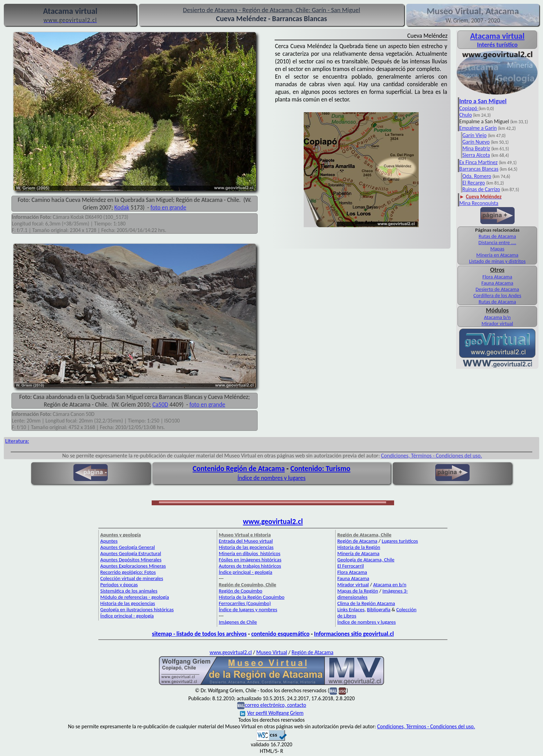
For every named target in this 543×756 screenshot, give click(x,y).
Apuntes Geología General (128, 547)
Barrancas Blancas (479, 169)
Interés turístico (497, 45)
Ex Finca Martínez (478, 162)
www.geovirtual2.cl (273, 522)
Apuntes (109, 541)
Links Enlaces (351, 610)
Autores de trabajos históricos (250, 566)
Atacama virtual (497, 36)
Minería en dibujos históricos (250, 553)
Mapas (497, 249)
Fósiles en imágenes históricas (250, 560)
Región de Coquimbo (241, 591)
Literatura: (17, 441)
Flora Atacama (497, 277)
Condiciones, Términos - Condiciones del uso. (431, 456)
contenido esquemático (280, 634)
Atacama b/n (497, 317)
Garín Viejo (474, 135)
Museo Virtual (272, 652)
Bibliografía (379, 610)
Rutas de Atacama (497, 236)
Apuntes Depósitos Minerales (131, 560)
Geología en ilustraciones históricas (137, 610)
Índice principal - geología (127, 616)
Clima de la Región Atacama (366, 603)
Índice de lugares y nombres (248, 610)
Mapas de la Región (358, 591)
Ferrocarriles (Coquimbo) (245, 603)
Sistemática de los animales (129, 591)
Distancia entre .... (497, 242)
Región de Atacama (357, 541)
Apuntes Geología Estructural (131, 553)
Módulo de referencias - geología (135, 597)
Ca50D (160, 404)
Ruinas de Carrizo (481, 189)
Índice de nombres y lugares (272, 478)
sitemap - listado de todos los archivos (199, 634)
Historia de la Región (359, 547)
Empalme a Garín (478, 128)
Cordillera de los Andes (497, 295)
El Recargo (474, 183)
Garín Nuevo (476, 142)
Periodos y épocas (119, 585)
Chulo (465, 115)
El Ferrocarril (351, 566)
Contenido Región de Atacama (239, 469)
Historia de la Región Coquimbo (252, 597)
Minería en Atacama (497, 255)
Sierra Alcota (476, 155)
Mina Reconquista (479, 203)
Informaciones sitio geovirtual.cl (354, 634)
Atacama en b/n (390, 585)
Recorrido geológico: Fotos (128, 572)
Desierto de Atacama (497, 289)
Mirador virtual (497, 323)
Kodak (122, 207)
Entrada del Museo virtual (246, 541)
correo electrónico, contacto (275, 705)
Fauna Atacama (497, 283)
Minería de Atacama (358, 553)
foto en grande (168, 207)
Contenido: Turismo (320, 469)
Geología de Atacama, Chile (366, 560)
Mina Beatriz (476, 148)
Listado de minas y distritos (497, 261)
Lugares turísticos (400, 541)
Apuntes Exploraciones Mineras (133, 566)
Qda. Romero (477, 176)
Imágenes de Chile (238, 622)
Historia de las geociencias (128, 603)
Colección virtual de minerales (132, 578)
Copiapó (469, 108)
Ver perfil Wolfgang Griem (272, 713)
